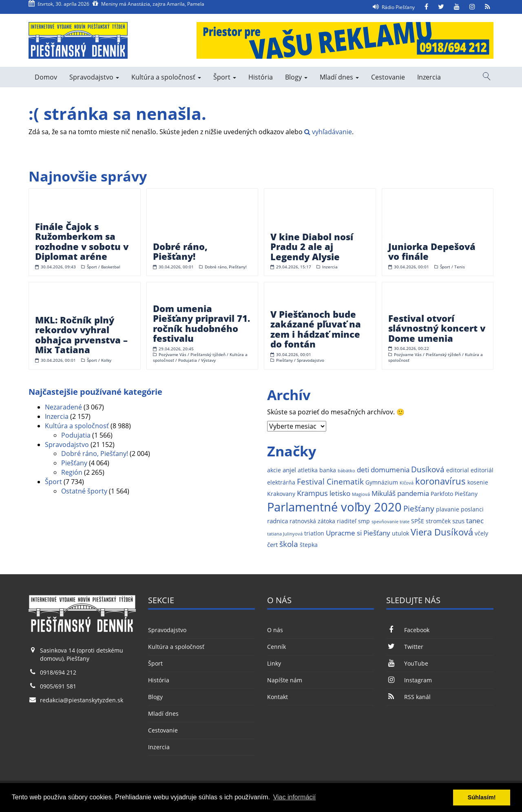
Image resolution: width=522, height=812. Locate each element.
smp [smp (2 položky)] (364, 521)
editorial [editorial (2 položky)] (458, 470)
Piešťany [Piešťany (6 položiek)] (419, 508)
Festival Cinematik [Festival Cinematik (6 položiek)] (330, 481)
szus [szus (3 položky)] (458, 521)
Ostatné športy (84, 491)
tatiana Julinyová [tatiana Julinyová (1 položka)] (285, 534)
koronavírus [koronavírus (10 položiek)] (440, 481)
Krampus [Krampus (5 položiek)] (312, 493)
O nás (275, 630)
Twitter (405, 647)
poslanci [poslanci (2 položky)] (472, 509)
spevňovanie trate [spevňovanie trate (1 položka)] (390, 522)
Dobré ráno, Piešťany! (95, 454)
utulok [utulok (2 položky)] (400, 533)
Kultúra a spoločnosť (166, 77)
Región (72, 472)
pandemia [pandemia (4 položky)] (413, 493)
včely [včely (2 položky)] (481, 533)
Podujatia (76, 435)
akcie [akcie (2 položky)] (274, 470)
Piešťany (74, 463)
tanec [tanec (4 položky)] (475, 521)
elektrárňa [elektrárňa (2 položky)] (281, 482)
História (261, 77)
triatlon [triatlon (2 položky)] (314, 533)
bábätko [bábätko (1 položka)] (346, 471)
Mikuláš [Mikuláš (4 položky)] (384, 493)
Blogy (296, 77)
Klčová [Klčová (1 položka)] (407, 483)
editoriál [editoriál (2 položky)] (482, 470)
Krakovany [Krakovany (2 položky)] (281, 494)
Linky (274, 663)
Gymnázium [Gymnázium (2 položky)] (382, 482)
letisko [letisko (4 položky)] (340, 493)
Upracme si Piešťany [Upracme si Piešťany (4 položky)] (358, 533)
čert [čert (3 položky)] (272, 545)
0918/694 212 (58, 672)
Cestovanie (388, 77)
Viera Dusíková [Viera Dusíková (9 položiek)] (442, 532)
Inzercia (429, 77)
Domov (46, 77)
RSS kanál (408, 697)
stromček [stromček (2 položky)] (438, 521)
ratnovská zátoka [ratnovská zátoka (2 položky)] (312, 521)
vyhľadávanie (328, 132)
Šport (225, 77)
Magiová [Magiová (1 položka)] (361, 494)
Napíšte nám (285, 680)
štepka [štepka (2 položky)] (309, 545)
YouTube (407, 663)
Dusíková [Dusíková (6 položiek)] (428, 469)
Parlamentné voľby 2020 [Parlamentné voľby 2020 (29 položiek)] (334, 507)
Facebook (408, 630)
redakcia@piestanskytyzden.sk (82, 700)
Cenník (276, 647)
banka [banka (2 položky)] (328, 470)
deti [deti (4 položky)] (363, 470)
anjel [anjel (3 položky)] (289, 470)
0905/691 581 (58, 686)
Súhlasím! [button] (482, 797)
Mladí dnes (339, 77)
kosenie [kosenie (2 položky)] (478, 482)
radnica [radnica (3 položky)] (278, 521)
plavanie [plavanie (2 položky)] (448, 509)
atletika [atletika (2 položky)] (308, 470)
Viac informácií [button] (295, 797)
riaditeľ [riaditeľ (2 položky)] (347, 521)
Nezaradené (63, 407)
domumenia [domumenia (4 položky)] (390, 470)
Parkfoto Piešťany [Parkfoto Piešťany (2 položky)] (454, 494)
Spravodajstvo (94, 77)
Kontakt (278, 697)
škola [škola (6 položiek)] (289, 544)
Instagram (409, 680)
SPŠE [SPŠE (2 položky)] (418, 521)
